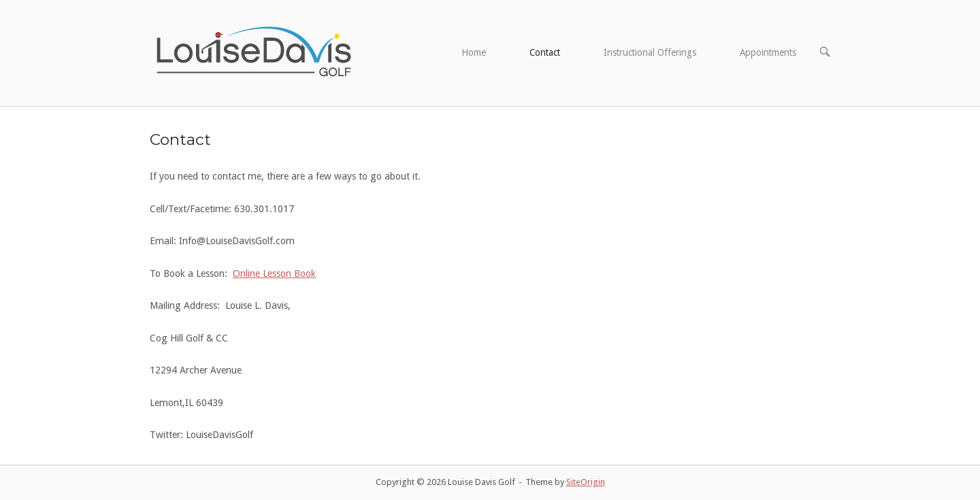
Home (474, 52)
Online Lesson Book (274, 273)
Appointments (768, 52)
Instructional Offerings (650, 52)
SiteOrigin (586, 482)
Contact (545, 52)
